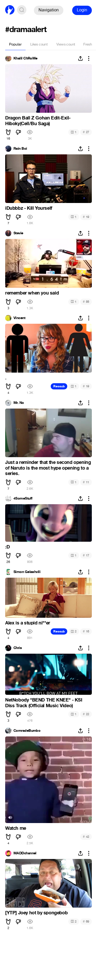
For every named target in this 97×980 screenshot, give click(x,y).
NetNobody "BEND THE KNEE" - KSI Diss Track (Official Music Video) (44, 703)
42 (86, 837)
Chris (18, 648)
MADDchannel (25, 853)
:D (7, 547)
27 (86, 132)
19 (86, 217)
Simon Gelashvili (27, 572)
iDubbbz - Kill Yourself (29, 208)
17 (86, 555)
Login (82, 10)
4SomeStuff (23, 499)
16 (86, 631)
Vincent (19, 318)
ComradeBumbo (27, 731)
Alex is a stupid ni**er (28, 623)
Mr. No (19, 403)
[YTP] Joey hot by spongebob (36, 913)
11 (86, 482)
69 (86, 921)
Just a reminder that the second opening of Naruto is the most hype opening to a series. (48, 468)
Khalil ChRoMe (25, 58)
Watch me (16, 828)
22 (86, 714)
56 (86, 302)
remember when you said (32, 293)
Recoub (59, 386)
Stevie (18, 233)
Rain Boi (20, 149)
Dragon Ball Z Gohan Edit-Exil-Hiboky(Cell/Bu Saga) (38, 121)
